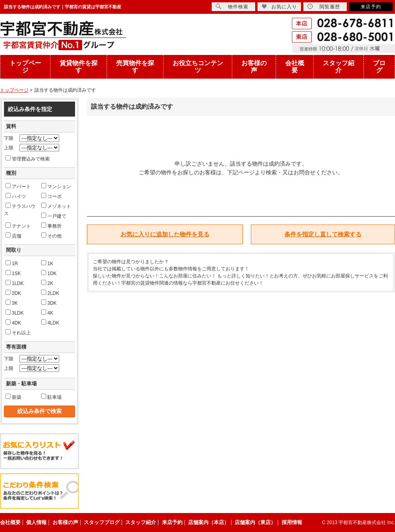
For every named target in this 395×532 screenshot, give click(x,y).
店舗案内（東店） (255, 522)
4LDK (50, 323)
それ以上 (18, 332)
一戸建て (54, 216)
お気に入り (279, 7)
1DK (49, 273)
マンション (56, 186)
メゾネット (56, 206)
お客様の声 (254, 67)
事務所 (51, 226)
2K (47, 283)
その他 (51, 236)
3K (12, 303)
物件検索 (232, 7)
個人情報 (36, 522)
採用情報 (292, 522)
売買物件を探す (135, 67)
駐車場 (51, 397)
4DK (13, 323)
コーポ (51, 196)
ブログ (379, 67)
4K (47, 313)
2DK (13, 293)
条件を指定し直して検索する (323, 234)
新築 (13, 397)
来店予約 (371, 7)
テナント (18, 226)
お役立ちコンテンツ (198, 67)
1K (47, 263)
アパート (18, 186)
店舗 (13, 236)
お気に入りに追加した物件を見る (165, 234)
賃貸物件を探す (79, 67)
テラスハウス (20, 209)
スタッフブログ (102, 522)
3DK (49, 303)
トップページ (25, 67)
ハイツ (16, 196)
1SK (13, 273)
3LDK (15, 313)
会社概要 (295, 67)
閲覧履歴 (324, 7)
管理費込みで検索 (28, 158)
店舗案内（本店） (209, 522)
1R (12, 263)
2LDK (50, 293)
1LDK (15, 283)
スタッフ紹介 (339, 67)
